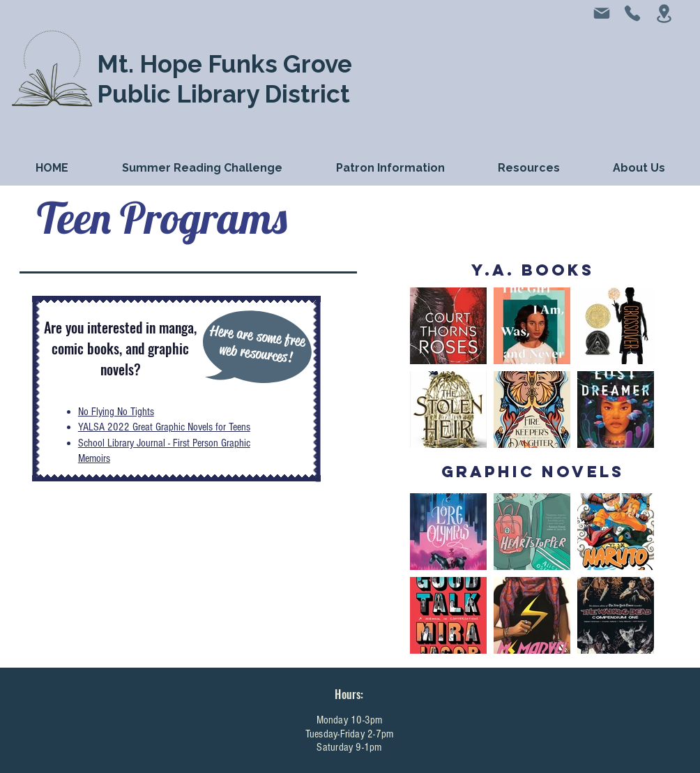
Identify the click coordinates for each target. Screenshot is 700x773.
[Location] (664, 14)
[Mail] (602, 13)
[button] (390, 168)
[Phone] (632, 13)
